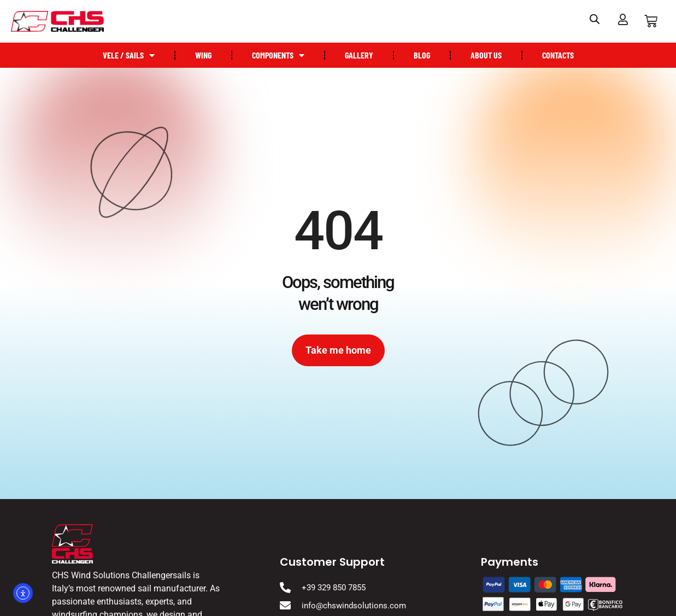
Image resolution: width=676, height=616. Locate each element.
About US (486, 55)
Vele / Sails (129, 55)
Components (278, 55)
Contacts (558, 55)
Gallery (359, 55)
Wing (203, 55)
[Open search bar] (595, 19)
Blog (422, 55)
